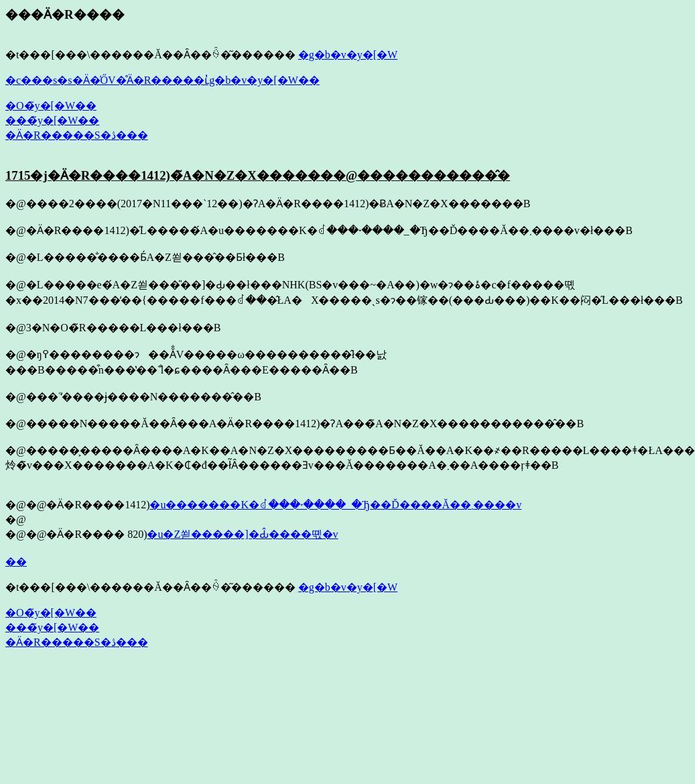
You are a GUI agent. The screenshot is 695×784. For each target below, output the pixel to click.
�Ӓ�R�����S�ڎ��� (77, 135)
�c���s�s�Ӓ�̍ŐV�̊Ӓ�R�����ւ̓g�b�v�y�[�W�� (163, 80)
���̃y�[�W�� (52, 120)
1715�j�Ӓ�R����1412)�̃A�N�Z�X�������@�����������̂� (258, 175)
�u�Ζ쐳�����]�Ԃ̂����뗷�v (242, 534)
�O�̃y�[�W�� (51, 106)
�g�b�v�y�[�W (348, 55)
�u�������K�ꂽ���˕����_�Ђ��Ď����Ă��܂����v (335, 505)
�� (16, 562)
